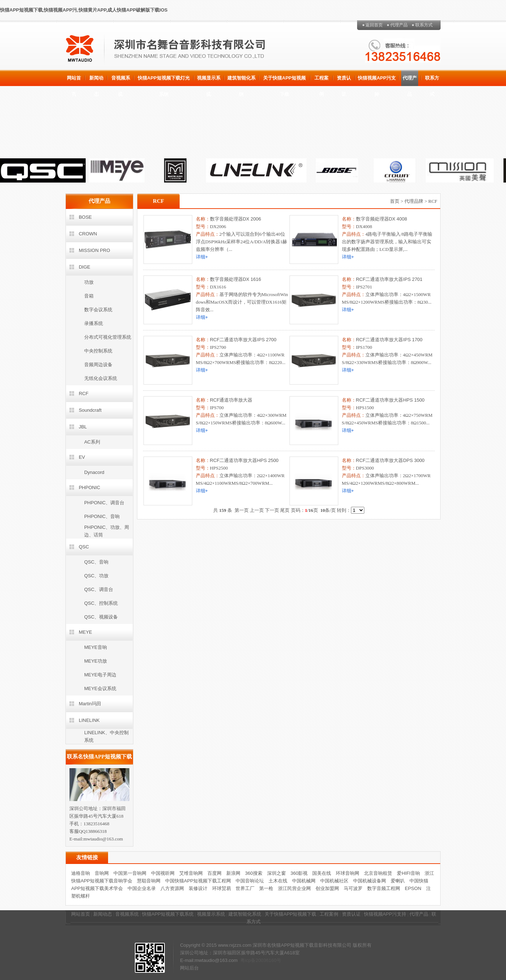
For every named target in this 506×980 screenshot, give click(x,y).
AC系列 (92, 442)
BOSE (85, 217)
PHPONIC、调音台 (104, 503)
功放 (89, 282)
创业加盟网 (327, 888)
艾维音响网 (191, 873)
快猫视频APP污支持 (377, 81)
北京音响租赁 (378, 873)
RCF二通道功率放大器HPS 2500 (244, 460)
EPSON (413, 888)
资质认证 (344, 81)
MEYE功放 (96, 661)
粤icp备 (248, 960)
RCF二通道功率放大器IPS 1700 (389, 340)
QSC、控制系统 (101, 603)
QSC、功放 (96, 576)
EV (82, 457)
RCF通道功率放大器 (231, 400)
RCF (84, 393)
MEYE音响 (96, 647)
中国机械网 (304, 881)
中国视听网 (163, 873)
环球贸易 (222, 888)
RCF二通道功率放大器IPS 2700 (243, 340)
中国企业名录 (142, 888)
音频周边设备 (98, 365)
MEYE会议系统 (100, 688)
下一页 (272, 510)
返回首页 (374, 25)
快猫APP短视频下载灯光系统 (164, 81)
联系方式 (424, 25)
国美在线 (322, 873)
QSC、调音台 (99, 589)
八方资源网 (172, 888)
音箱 (89, 296)
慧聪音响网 (149, 881)
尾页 (285, 510)
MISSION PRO (95, 250)
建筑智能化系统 (241, 81)
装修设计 (198, 888)
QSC (84, 547)
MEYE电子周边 (100, 675)
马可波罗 (353, 888)
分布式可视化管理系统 (108, 337)
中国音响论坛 (250, 881)
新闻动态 (96, 81)
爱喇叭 (398, 881)
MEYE (85, 632)
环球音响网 (348, 873)
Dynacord (94, 472)
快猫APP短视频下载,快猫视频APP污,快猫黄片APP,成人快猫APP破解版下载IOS (84, 10)
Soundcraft (90, 410)
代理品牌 (414, 201)
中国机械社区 (334, 881)
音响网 (102, 873)
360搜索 (254, 873)
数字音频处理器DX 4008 (382, 219)
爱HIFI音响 (408, 873)
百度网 (215, 873)
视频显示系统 (209, 81)
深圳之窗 (276, 873)
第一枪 (266, 888)
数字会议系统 (98, 310)
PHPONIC (89, 487)
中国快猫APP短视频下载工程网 (198, 881)
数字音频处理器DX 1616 (236, 279)
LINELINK (89, 720)
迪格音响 (81, 873)
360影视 (299, 873)
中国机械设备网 (370, 881)
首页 (395, 201)
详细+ (202, 257)
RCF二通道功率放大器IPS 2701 (389, 279)
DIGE (85, 267)
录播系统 (94, 323)
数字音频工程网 (384, 888)
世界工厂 (245, 888)
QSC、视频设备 (101, 617)
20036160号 (268, 960)
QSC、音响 (96, 562)
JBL (83, 427)
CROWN (88, 234)
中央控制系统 (98, 351)
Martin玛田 (90, 704)
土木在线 (278, 881)
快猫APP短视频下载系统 (168, 914)
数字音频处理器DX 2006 (236, 219)
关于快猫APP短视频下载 (284, 81)
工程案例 (321, 81)
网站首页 (74, 81)
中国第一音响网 (130, 873)
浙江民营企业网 (294, 888)
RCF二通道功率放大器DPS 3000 (390, 460)
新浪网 (233, 873)
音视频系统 (121, 81)
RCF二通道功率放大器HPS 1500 (390, 400)
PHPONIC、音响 (102, 516)
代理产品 (399, 25)
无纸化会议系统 (101, 378)
